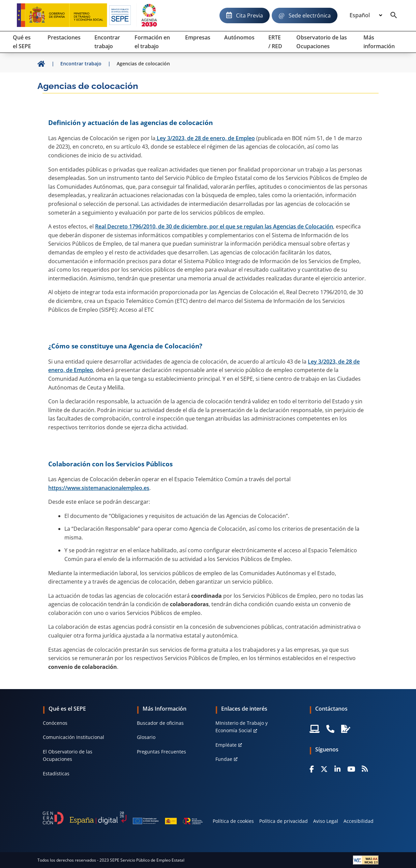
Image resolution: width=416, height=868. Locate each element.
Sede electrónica (310, 15)
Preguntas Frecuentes (161, 752)
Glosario (146, 737)
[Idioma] (366, 15)
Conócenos (55, 723)
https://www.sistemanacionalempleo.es (99, 488)
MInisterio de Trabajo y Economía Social (242, 727)
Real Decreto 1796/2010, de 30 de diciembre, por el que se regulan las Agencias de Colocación (214, 226)
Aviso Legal (326, 821)
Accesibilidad (359, 821)
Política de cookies (233, 821)
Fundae (224, 759)
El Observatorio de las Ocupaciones (68, 755)
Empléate (226, 745)
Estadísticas (56, 773)
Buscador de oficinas (160, 723)
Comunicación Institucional (73, 737)
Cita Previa (249, 15)
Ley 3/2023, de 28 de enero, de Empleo (205, 138)
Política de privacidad (284, 821)
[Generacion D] (123, 818)
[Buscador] (394, 15)
